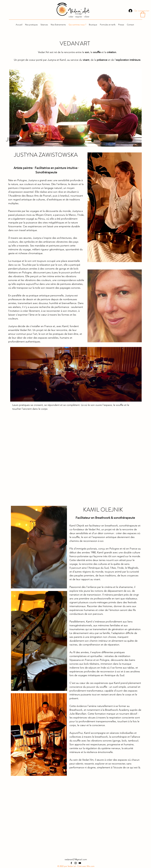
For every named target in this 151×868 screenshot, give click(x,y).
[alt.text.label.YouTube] (80, 863)
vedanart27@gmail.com (76, 859)
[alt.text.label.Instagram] (76, 863)
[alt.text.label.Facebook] (71, 863)
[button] (143, 14)
